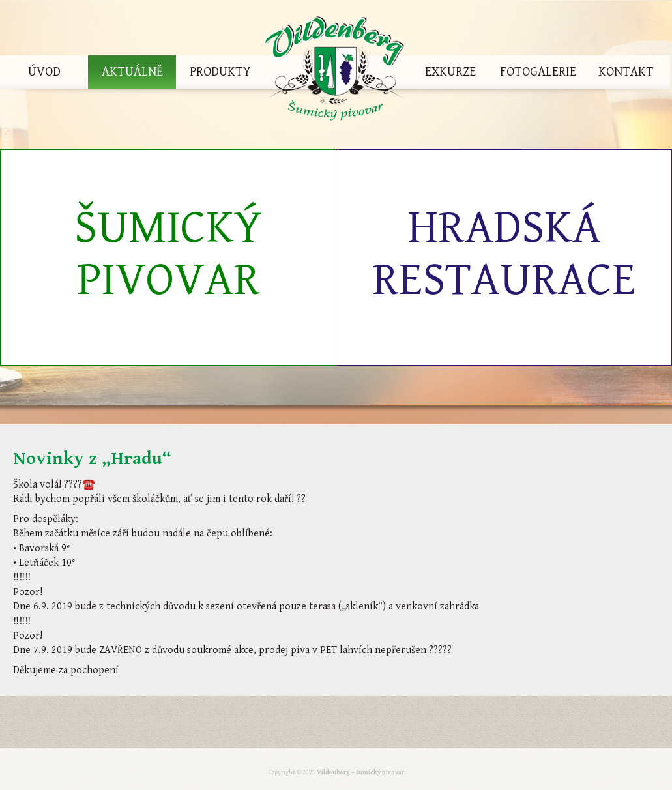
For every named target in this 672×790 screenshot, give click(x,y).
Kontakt (626, 72)
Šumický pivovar (168, 254)
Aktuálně (132, 72)
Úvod (44, 72)
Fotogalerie (538, 72)
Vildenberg (335, 72)
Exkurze (450, 72)
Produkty (220, 72)
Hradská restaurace (504, 254)
